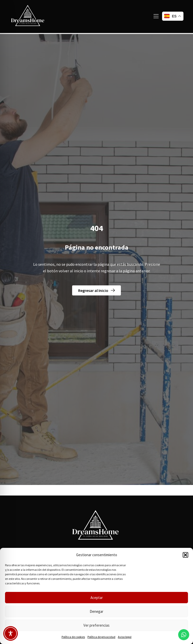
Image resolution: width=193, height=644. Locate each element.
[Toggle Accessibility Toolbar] (11, 633)
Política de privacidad (101, 637)
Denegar (96, 611)
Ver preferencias (96, 625)
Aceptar (97, 598)
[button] (185, 555)
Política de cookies (73, 637)
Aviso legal (125, 637)
